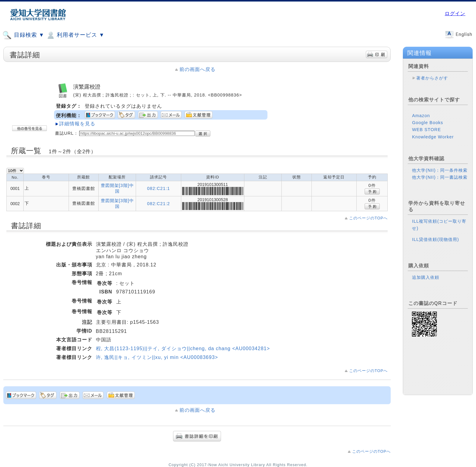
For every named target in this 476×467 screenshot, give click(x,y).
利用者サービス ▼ (75, 35)
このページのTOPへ (368, 218)
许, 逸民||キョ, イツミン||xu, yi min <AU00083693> (157, 357)
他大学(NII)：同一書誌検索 (440, 177)
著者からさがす (432, 78)
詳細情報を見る (77, 124)
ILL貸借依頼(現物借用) (435, 239)
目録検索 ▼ (23, 35)
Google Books (427, 123)
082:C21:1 (158, 188)
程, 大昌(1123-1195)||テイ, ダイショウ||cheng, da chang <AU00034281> (183, 349)
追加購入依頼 (426, 277)
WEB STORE (426, 130)
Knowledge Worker (433, 137)
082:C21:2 (158, 204)
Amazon (421, 116)
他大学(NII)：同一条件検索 (440, 170)
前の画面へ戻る (197, 69)
